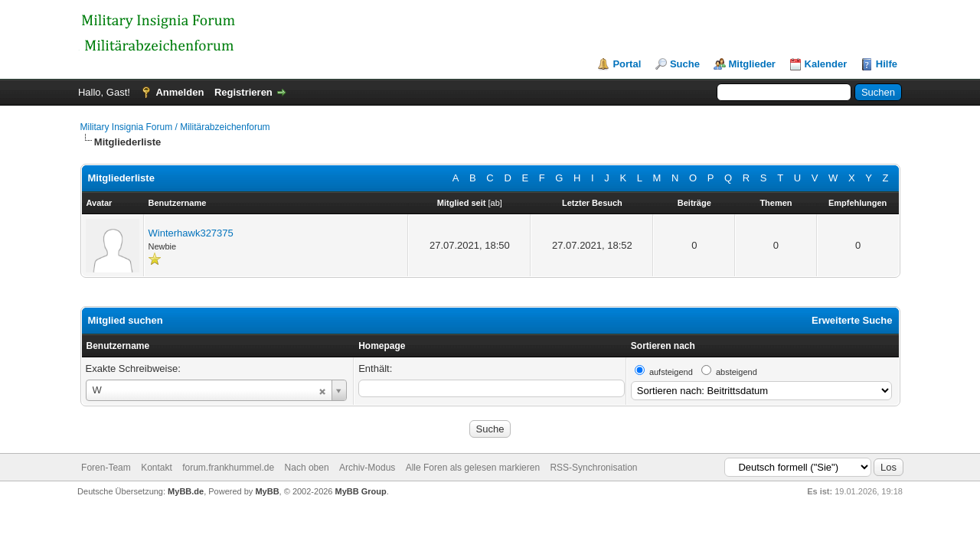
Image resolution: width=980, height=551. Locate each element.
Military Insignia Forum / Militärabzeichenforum (175, 127)
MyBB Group (361, 491)
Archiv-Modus (367, 468)
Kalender (826, 64)
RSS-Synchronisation (593, 468)
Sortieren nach (663, 346)
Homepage (382, 346)
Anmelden (180, 92)
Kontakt (157, 468)
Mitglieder (752, 64)
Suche (685, 64)
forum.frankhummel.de (228, 468)
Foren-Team (106, 468)
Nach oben (307, 468)
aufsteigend (671, 372)
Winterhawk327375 (191, 233)
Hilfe (887, 64)
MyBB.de (186, 491)
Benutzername (118, 346)
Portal (627, 64)
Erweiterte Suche (852, 320)
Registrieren (243, 92)
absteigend (737, 372)
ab (495, 203)
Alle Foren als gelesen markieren (473, 468)
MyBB (267, 491)
